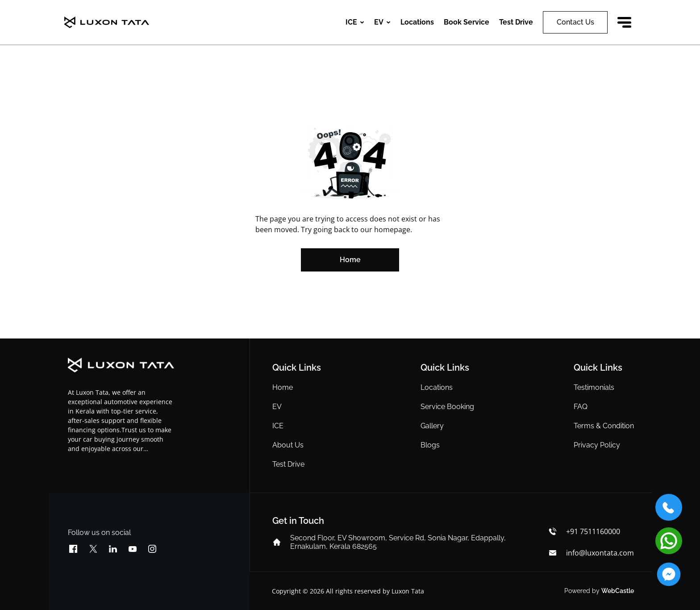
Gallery (432, 426)
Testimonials (594, 387)
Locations (417, 22)
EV (277, 407)
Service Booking (447, 407)
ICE (278, 426)
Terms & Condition (604, 426)
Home (283, 387)
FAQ (581, 407)
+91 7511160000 (593, 531)
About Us (288, 445)
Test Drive (288, 464)
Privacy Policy (597, 445)
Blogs (430, 445)
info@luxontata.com (600, 553)
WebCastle (618, 591)
